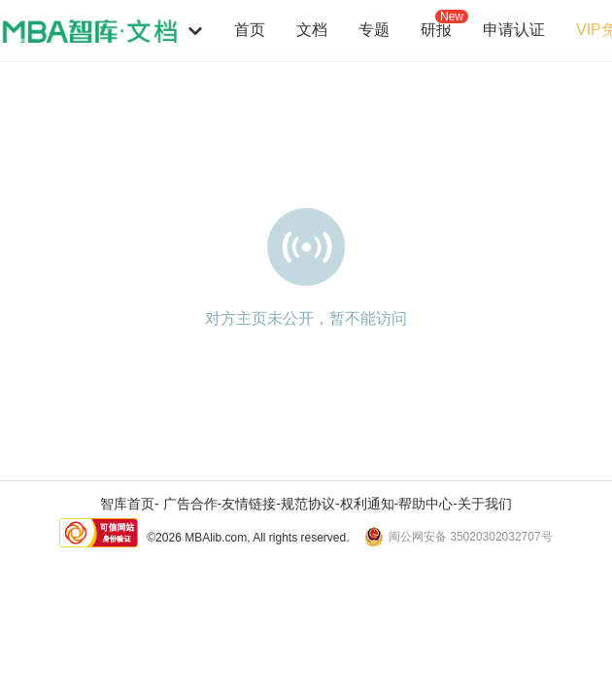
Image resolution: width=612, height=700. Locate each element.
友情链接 (249, 504)
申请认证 (514, 30)
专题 (374, 30)
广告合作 (190, 504)
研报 (436, 29)
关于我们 (485, 504)
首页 (250, 30)
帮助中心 (425, 504)
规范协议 (308, 504)
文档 (312, 30)
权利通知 (367, 504)
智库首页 (127, 504)
